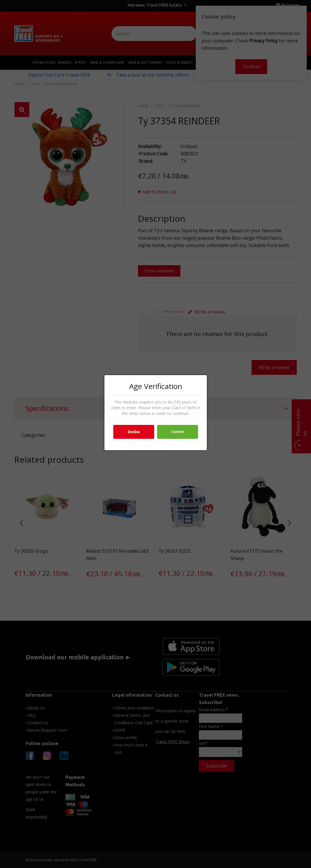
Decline (134, 432)
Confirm (178, 432)
